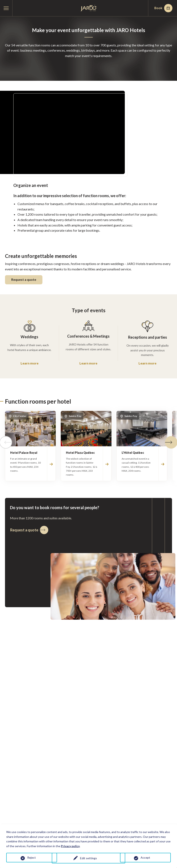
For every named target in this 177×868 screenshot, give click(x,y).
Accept (145, 857)
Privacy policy (70, 846)
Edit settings (88, 858)
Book (163, 8)
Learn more (30, 363)
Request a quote (24, 280)
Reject (32, 857)
